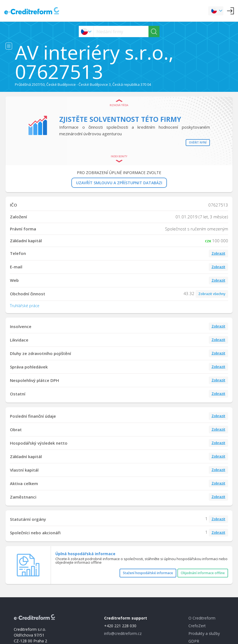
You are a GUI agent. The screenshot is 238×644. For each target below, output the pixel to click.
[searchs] (121, 31)
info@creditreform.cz (123, 633)
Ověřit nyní (198, 142)
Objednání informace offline (203, 573)
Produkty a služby (204, 633)
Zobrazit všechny (212, 294)
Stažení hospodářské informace (148, 573)
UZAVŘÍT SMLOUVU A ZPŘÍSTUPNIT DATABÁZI (119, 183)
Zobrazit (218, 253)
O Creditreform (202, 618)
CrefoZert (197, 626)
